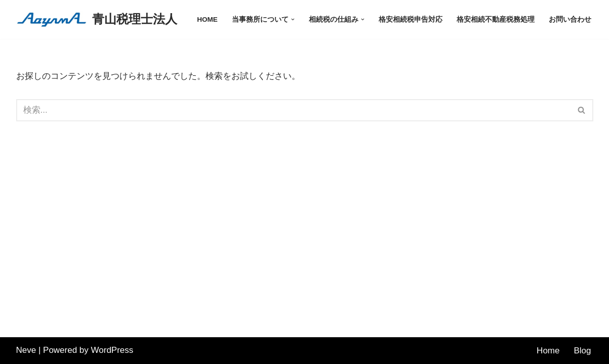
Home (548, 351)
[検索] (293, 110)
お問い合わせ (570, 19)
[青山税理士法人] (97, 19)
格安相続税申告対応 (411, 19)
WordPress (112, 350)
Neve (26, 350)
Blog (582, 351)
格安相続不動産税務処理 (496, 19)
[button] (293, 19)
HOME (207, 19)
